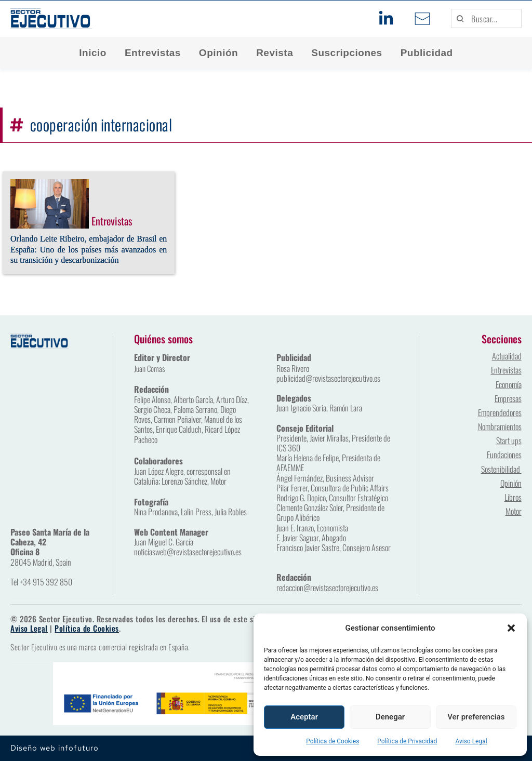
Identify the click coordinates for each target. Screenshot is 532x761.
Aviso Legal (471, 741)
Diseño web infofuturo (55, 748)
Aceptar (304, 717)
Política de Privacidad (407, 741)
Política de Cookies (332, 741)
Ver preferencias (476, 717)
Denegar (390, 717)
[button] (511, 628)
